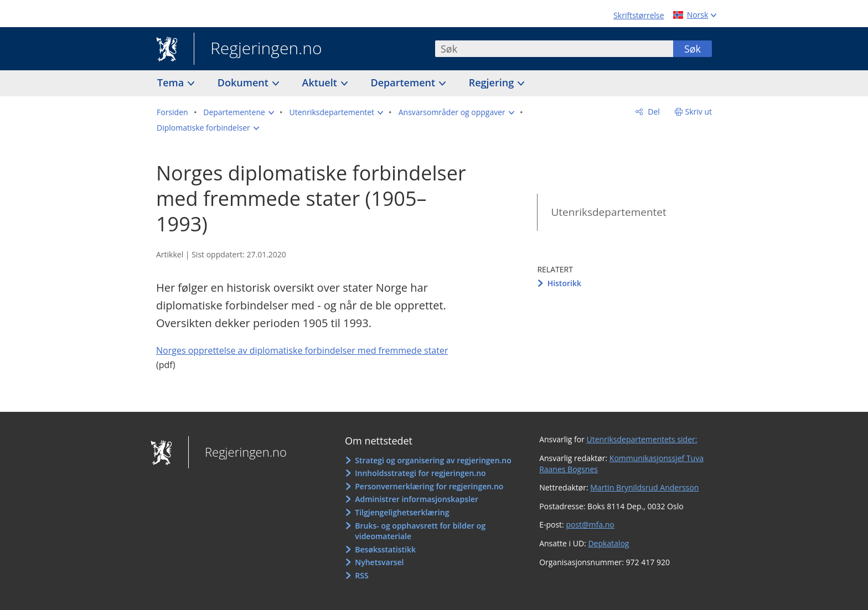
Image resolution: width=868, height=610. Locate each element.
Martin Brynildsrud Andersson (644, 487)
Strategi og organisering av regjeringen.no (433, 460)
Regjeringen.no (258, 49)
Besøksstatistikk (385, 549)
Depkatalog (608, 543)
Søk (693, 49)
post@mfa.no (590, 524)
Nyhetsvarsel (379, 562)
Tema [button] (172, 82)
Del (653, 112)
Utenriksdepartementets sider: (642, 439)
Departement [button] (404, 82)
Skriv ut (699, 112)
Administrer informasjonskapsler (417, 499)
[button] (239, 112)
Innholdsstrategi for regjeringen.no (420, 473)
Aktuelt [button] (321, 82)
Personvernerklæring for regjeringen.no (429, 486)
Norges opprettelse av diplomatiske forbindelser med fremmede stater (302, 350)
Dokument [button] (244, 82)
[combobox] (554, 49)
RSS (361, 575)
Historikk (564, 283)
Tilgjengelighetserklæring (402, 512)
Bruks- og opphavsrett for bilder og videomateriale (420, 531)
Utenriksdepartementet (608, 212)
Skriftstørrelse (639, 15)
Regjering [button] (493, 82)
